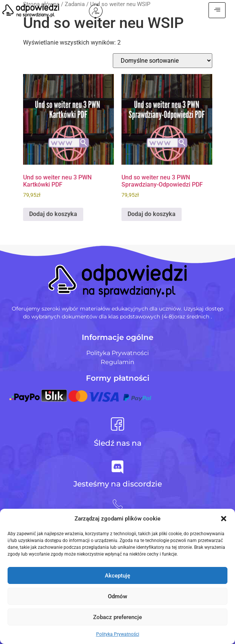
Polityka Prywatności (118, 634)
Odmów (117, 596)
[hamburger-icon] (217, 10)
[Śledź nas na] (117, 424)
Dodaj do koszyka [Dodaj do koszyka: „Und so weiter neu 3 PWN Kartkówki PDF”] (53, 214)
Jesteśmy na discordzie (118, 484)
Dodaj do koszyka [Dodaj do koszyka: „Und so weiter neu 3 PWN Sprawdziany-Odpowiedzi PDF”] (152, 214)
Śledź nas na (118, 443)
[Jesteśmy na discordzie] (117, 467)
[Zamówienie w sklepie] (163, 61)
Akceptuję (117, 576)
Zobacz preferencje (117, 617)
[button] (224, 519)
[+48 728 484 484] (118, 504)
